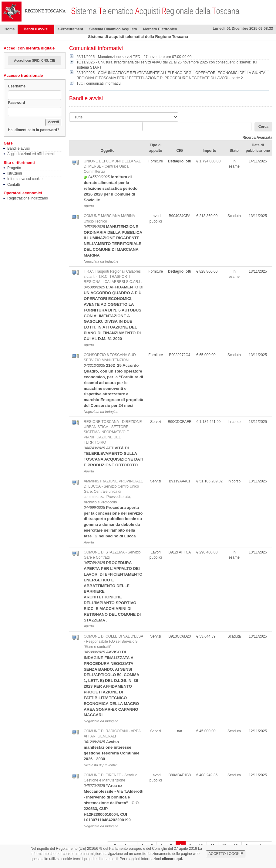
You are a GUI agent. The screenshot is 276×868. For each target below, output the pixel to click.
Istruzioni (15, 173)
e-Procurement (70, 29)
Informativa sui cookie (25, 179)
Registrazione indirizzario (28, 198)
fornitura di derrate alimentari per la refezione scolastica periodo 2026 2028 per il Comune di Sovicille (111, 188)
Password (17, 103)
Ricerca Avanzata (258, 138)
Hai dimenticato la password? (34, 130)
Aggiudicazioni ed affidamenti (31, 154)
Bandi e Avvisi (36, 29)
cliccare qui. (172, 859)
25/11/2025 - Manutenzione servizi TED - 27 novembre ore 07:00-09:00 (134, 57)
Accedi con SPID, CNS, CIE (34, 60)
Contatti (13, 185)
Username (17, 86)
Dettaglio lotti (180, 161)
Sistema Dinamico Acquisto (113, 29)
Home (10, 29)
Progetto (14, 168)
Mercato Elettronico (160, 29)
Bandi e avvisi (19, 148)
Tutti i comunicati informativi (99, 83)
